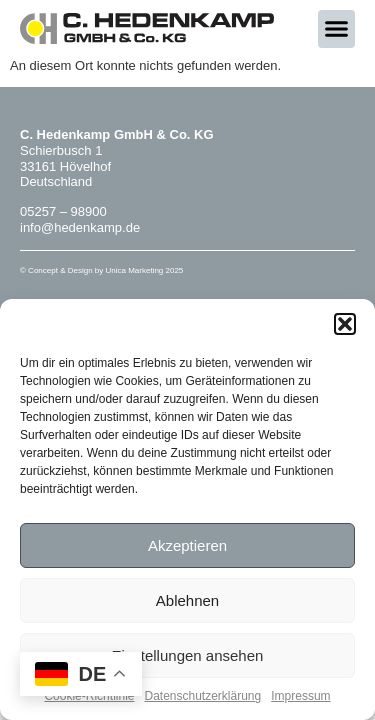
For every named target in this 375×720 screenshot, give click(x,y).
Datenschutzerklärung (202, 696)
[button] (345, 324)
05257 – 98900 (63, 211)
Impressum (300, 696)
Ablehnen (187, 600)
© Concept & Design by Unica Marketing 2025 (101, 270)
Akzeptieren (187, 545)
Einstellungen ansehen (188, 655)
